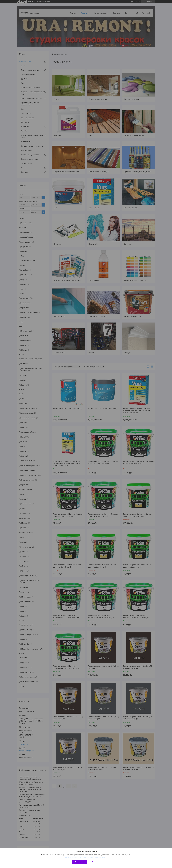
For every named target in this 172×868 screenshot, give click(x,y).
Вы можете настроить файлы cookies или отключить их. (85, 857)
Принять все (79, 862)
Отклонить (96, 862)
